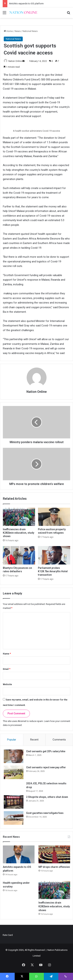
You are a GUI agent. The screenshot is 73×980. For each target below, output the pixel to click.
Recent (34, 740)
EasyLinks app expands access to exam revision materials (39, 4)
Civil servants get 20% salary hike (46, 751)
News (18, 31)
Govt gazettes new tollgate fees (45, 813)
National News (30, 31)
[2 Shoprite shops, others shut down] (14, 802)
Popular (12, 740)
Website (7, 684)
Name (7, 654)
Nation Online (15, 61)
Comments (59, 740)
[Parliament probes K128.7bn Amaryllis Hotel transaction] (54, 555)
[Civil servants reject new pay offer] (14, 772)
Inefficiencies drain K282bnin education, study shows (19, 533)
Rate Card (8, 935)
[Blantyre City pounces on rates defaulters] (19, 555)
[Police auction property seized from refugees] (54, 517)
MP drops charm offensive (54, 867)
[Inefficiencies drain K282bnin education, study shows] (19, 517)
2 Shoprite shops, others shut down (47, 797)
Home (8, 31)
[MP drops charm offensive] (54, 854)
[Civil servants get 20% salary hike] (14, 756)
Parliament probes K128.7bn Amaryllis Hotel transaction (53, 571)
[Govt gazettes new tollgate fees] (14, 818)
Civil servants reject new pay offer (46, 767)
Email (7, 669)
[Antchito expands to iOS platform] (19, 854)
